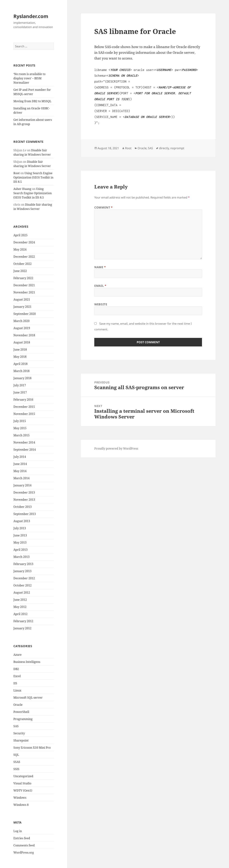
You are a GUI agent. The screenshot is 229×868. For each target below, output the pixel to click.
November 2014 (24, 442)
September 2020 (25, 314)
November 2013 (24, 500)
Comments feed (24, 845)
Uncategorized (23, 776)
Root (17, 173)
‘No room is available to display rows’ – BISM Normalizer (29, 78)
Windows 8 (21, 805)
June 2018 (20, 349)
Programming (23, 719)
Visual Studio (22, 783)
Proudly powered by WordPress (116, 448)
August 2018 (22, 342)
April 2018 (20, 364)
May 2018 (20, 357)
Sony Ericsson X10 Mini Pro (32, 748)
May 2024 (20, 249)
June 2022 (20, 271)
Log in (18, 831)
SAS (16, 726)
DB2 (16, 669)
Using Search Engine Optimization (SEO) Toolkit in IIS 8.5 (33, 177)
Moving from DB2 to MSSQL (32, 101)
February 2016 (23, 400)
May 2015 (20, 428)
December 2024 (24, 242)
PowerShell (21, 712)
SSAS (17, 762)
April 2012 (20, 614)
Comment (103, 207)
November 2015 (24, 414)
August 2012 (22, 592)
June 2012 (20, 600)
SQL (16, 755)
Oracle (18, 705)
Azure (18, 655)
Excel (17, 676)
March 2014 (21, 478)
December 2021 (24, 285)
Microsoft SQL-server (28, 698)
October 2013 (23, 507)
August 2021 (22, 299)
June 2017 (20, 392)
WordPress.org (24, 852)
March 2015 (21, 435)
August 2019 (22, 328)
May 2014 (20, 471)
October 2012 (23, 585)
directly (164, 148)
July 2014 (20, 457)
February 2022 (23, 278)
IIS (15, 683)
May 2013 (20, 542)
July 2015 (20, 421)
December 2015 (24, 407)
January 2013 (22, 571)
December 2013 (24, 492)
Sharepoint (21, 740)
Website (101, 304)
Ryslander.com (31, 16)
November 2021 (24, 292)
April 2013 (20, 550)
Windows (20, 798)
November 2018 (24, 335)
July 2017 (20, 385)
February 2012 (23, 621)
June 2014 (20, 464)
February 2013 (23, 564)
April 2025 (20, 235)
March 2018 (21, 371)
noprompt (177, 148)
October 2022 (23, 264)
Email (100, 286)
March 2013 (21, 557)
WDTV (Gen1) (23, 790)
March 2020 (21, 321)
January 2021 (22, 307)
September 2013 (25, 514)
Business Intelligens (27, 662)
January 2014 (22, 485)
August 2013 (22, 521)
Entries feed (22, 838)
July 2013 (20, 528)
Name (100, 267)
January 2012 (22, 628)
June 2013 (20, 535)
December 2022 (24, 257)
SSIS (16, 769)
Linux (17, 690)
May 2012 (20, 607)
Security (19, 733)
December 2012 (24, 578)
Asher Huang (22, 189)
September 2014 (25, 450)
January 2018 (22, 378)
